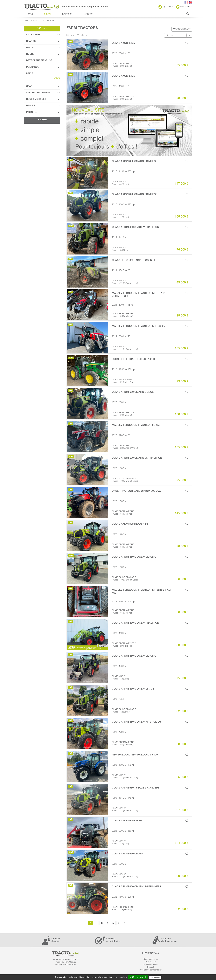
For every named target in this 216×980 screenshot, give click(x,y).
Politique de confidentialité (150, 970)
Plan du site (150, 962)
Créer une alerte (182, 29)
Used (47, 14)
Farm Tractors (48, 21)
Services (67, 14)
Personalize (155, 977)
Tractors (35, 21)
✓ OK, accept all (138, 977)
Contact (88, 14)
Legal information (150, 965)
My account (166, 7)
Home (29, 14)
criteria (56, 78)
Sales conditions (151, 959)
